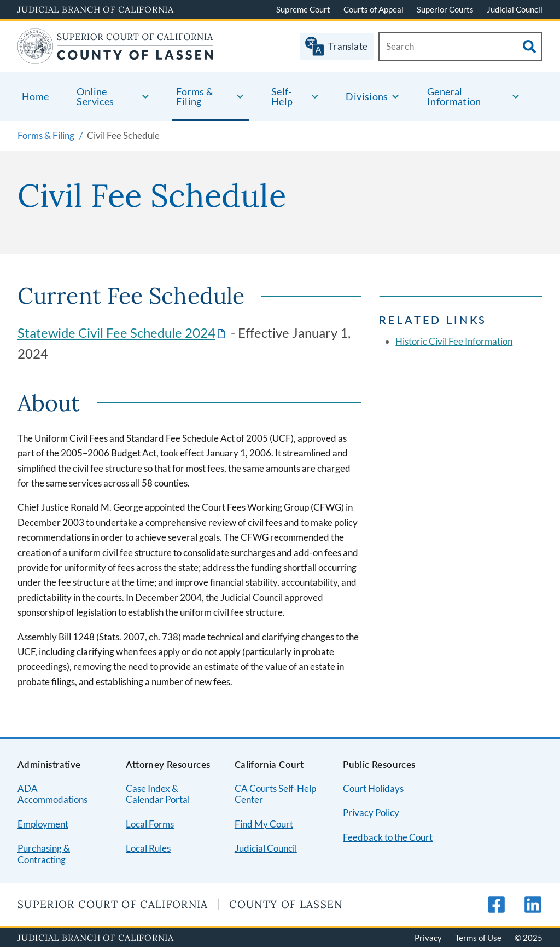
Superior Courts (445, 9)
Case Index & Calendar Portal (158, 794)
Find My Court (264, 824)
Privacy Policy (371, 813)
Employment (43, 824)
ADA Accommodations (52, 794)
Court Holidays (373, 788)
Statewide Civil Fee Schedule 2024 (116, 333)
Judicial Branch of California (96, 9)
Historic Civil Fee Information (454, 341)
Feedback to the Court (388, 837)
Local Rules (148, 848)
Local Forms (150, 824)
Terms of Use (478, 938)
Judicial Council (515, 9)
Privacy (428, 938)
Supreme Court (303, 9)
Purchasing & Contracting (44, 854)
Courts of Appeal (374, 9)
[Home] (116, 57)
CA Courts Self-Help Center (275, 794)
